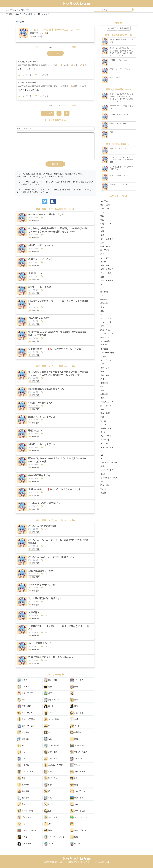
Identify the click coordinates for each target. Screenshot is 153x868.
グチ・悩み (77, 680)
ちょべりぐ (25, 75)
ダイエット (24, 817)
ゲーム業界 (50, 759)
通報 (74, 65)
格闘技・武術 (25, 811)
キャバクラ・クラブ (54, 837)
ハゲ (22, 824)
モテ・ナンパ (25, 713)
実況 (74, 687)
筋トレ (49, 811)
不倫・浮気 (24, 844)
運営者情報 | (49, 862)
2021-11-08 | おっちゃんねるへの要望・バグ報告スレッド (25, 14)
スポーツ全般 (78, 811)
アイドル (76, 759)
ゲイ (74, 824)
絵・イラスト (25, 798)
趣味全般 (23, 785)
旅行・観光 (50, 778)
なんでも (23, 680)
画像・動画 (77, 798)
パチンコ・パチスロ (28, 830)
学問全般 (23, 791)
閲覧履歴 (112, 28)
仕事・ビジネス (52, 700)
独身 (74, 706)
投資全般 (23, 739)
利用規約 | (70, 862)
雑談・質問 (36, 36)
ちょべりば (41, 75)
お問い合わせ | (60, 862)
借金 (48, 739)
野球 (22, 804)
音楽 (22, 752)
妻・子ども (50, 706)
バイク (75, 726)
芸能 (48, 687)
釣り (74, 778)
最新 (74, 47)
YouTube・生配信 (53, 765)
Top (18, 22)
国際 (48, 693)
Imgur (39, 176)
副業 (74, 700)
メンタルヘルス (79, 817)
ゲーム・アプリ (26, 759)
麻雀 (48, 772)
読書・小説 (50, 752)
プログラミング (79, 791)
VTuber (75, 765)
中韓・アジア (25, 693)
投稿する (55, 164)
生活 (74, 719)
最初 (37, 47)
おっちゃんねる (77, 3)
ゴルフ (75, 804)
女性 (74, 693)
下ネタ (49, 844)
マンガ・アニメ (79, 752)
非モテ (49, 713)
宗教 (48, 798)
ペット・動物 (51, 719)
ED (47, 824)
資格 (48, 791)
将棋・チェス (78, 772)
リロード (48, 113)
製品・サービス (26, 726)
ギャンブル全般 (79, 830)
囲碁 (22, 778)
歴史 (74, 785)
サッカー (50, 804)
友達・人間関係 (26, 719)
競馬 (48, 830)
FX (47, 732)
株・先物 (23, 732)
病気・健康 (50, 817)
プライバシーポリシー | (83, 862)
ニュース (23, 687)
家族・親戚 (77, 713)
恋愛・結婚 (24, 706)
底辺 (74, 739)
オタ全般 (23, 765)
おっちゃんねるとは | (101, 862)
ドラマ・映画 (78, 746)
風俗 (74, 837)
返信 (83, 65)
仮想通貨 (76, 732)
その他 (75, 844)
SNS (22, 700)
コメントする (55, 53)
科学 (48, 785)
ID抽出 (65, 65)
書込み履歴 (124, 28)
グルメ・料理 (51, 746)
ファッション (25, 772)
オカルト (23, 837)
